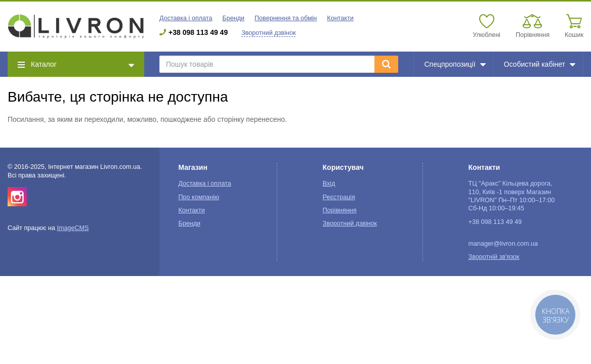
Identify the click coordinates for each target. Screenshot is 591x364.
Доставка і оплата (186, 18)
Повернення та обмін (286, 18)
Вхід (329, 184)
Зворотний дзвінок (268, 33)
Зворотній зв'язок (494, 257)
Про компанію (199, 197)
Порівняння (340, 210)
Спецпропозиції (455, 64)
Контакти (340, 18)
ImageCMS (73, 228)
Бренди (233, 18)
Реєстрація (339, 197)
